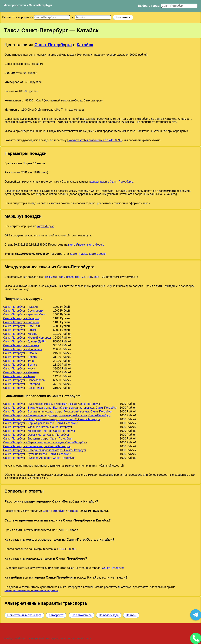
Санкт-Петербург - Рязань (20, 353)
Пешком (131, 615)
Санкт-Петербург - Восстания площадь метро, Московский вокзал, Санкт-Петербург (58, 412)
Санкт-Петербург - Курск (19, 369)
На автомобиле (82, 615)
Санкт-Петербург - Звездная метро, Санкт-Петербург (38, 439)
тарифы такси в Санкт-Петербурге (111, 182)
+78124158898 (66, 549)
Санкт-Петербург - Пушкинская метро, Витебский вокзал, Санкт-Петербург (52, 404)
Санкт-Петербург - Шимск (20, 330)
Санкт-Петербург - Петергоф (22, 318)
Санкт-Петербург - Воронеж (21, 345)
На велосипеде (109, 615)
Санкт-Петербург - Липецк (20, 357)
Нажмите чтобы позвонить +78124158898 (95, 140)
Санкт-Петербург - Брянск (20, 365)
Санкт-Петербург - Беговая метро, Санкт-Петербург (37, 446)
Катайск (85, 45)
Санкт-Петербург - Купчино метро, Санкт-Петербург (37, 454)
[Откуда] (52, 17)
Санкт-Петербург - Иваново (21, 372)
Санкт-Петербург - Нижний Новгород (27, 338)
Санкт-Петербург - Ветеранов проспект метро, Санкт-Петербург (45, 450)
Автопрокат (56, 615)
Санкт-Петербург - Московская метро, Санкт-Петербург (39, 431)
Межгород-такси (15, 5)
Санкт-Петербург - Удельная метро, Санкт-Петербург (38, 427)
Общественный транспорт (24, 615)
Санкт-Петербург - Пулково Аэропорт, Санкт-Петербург (39, 458)
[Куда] (93, 17)
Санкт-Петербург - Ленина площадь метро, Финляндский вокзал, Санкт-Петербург (57, 415)
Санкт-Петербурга (53, 45)
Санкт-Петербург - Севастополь (24, 380)
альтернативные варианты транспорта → (31, 590)
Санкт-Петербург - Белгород (21, 384)
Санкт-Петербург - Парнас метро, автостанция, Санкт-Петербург (45, 442)
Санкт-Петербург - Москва (20, 334)
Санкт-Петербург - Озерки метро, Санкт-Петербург (36, 435)
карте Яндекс (46, 226)
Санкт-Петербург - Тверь (19, 376)
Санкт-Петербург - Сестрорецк (23, 311)
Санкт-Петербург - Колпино (21, 322)
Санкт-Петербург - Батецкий (21, 326)
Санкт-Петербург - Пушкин (20, 307)
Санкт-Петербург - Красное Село (25, 314)
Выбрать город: (149, 6)
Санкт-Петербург (41, 5)
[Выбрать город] (179, 6)
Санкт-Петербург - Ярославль (23, 349)
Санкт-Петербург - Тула (18, 361)
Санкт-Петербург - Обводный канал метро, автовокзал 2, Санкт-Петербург (52, 419)
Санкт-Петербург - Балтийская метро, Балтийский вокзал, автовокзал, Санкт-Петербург (60, 408)
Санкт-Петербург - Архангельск (23, 388)
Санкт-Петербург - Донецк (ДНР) (24, 341)
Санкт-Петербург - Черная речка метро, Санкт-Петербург (40, 423)
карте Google (96, 245)
